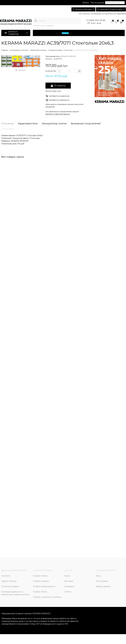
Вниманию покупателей (86, 124)
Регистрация (97, 3)
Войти (86, 3)
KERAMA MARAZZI (68, 56)
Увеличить (22, 70)
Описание (7, 124)
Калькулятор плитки (54, 124)
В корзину (60, 86)
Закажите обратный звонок (58, 114)
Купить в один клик (53, 91)
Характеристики (28, 124)
